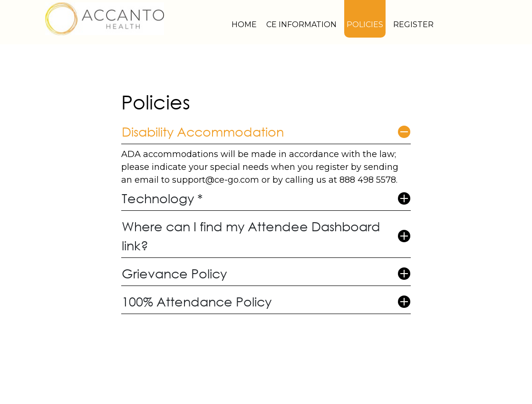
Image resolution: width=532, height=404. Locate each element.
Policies (365, 25)
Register (413, 25)
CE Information (301, 25)
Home (244, 25)
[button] (266, 132)
